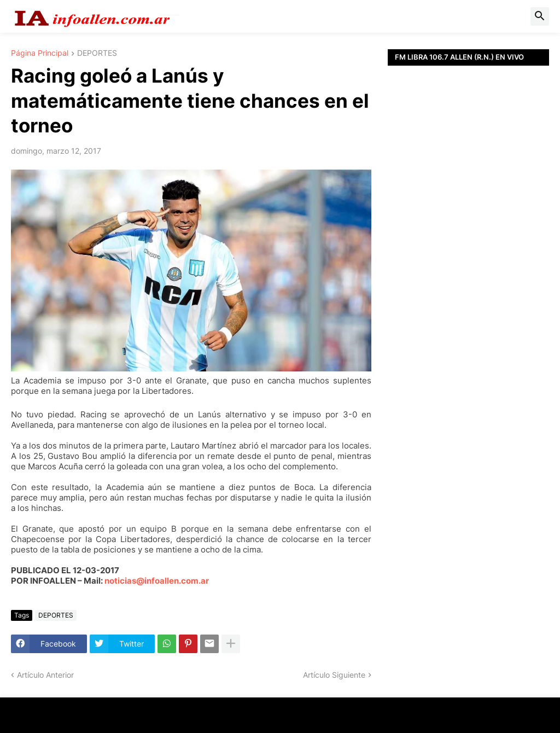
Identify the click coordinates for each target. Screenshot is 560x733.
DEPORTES (97, 53)
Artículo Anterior (45, 675)
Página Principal (40, 53)
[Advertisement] (468, 216)
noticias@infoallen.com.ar (157, 581)
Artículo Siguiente (334, 675)
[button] (540, 16)
